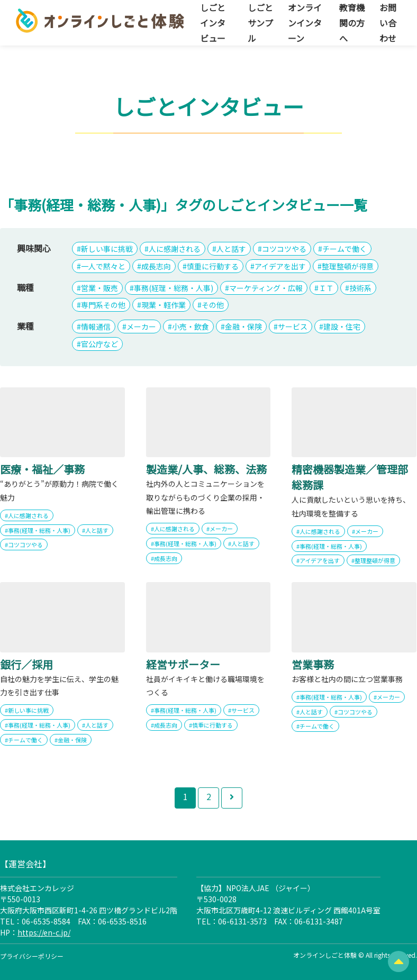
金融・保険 (243, 326)
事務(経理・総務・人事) (174, 288)
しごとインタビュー (213, 23)
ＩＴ (326, 288)
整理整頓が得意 (348, 266)
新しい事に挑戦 (107, 249)
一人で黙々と (103, 266)
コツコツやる (284, 249)
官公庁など (99, 344)
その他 (213, 305)
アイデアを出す (280, 266)
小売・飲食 (191, 326)
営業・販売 (99, 288)
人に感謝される (175, 249)
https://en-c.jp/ (44, 932)
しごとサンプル (260, 23)
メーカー (141, 326)
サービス (293, 326)
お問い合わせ (388, 23)
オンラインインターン (305, 23)
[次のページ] (232, 798)
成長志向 (156, 266)
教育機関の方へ (352, 23)
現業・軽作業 (164, 305)
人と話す (231, 249)
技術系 (360, 288)
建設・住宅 (342, 326)
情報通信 (96, 326)
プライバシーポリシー (32, 956)
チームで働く (345, 249)
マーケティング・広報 (266, 288)
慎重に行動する (213, 266)
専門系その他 (103, 305)
